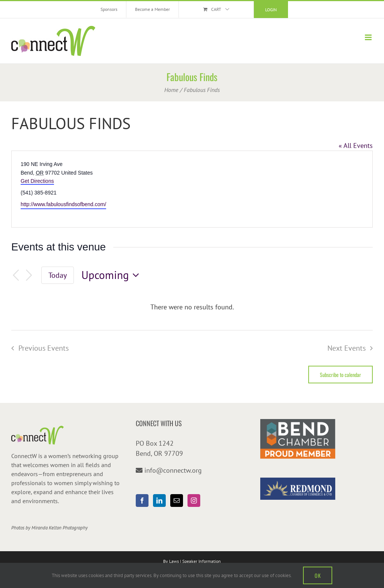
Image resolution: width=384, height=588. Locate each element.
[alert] (192, 307)
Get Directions (37, 181)
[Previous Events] (16, 275)
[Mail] (177, 501)
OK (318, 575)
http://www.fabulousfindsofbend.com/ (63, 204)
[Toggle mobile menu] (369, 37)
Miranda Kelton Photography (60, 528)
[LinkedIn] (159, 501)
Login (271, 10)
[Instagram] (194, 501)
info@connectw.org (173, 470)
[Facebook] (142, 501)
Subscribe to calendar (340, 375)
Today (58, 275)
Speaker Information (202, 561)
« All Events (356, 145)
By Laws (171, 561)
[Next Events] (29, 275)
